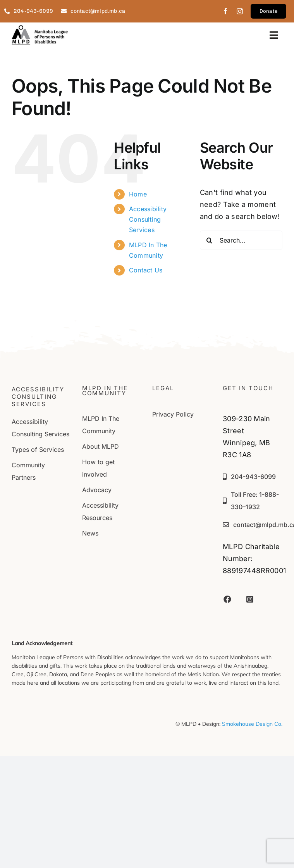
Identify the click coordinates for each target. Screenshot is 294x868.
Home (138, 194)
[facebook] (225, 11)
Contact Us (146, 270)
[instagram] (240, 11)
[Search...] (241, 240)
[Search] (210, 240)
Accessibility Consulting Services (148, 219)
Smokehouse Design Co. (252, 724)
